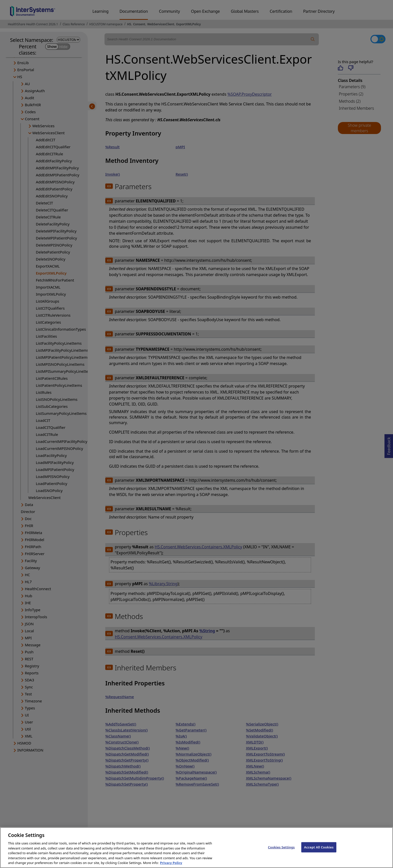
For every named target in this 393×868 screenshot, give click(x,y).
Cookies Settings (281, 852)
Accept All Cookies (319, 852)
